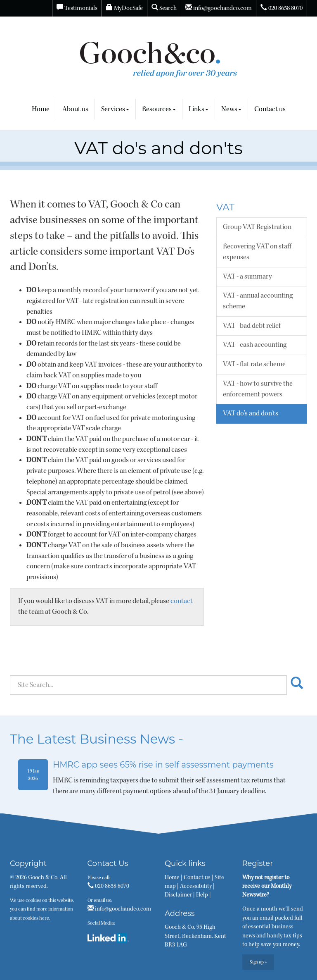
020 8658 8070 (282, 8)
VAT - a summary (247, 277)
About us (75, 109)
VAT (225, 207)
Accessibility (196, 886)
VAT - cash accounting (255, 345)
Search (164, 8)
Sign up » (258, 962)
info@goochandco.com (219, 8)
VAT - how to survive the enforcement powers (258, 389)
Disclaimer (178, 895)
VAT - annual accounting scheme (258, 301)
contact (182, 601)
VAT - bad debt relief (252, 326)
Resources (159, 109)
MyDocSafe (124, 8)
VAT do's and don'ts (251, 413)
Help (202, 895)
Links (199, 109)
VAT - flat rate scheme (254, 364)
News (231, 109)
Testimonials (77, 8)
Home (41, 109)
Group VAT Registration (257, 227)
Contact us (270, 109)
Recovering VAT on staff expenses (257, 252)
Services (115, 109)
